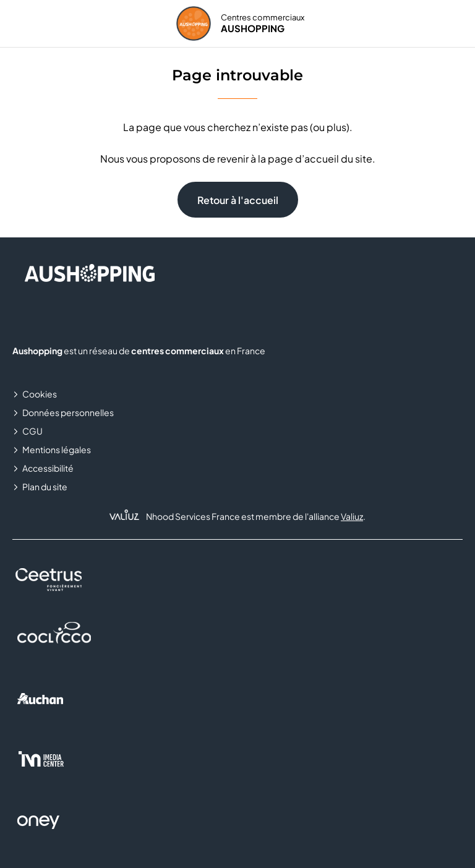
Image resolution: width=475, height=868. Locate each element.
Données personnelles (68, 412)
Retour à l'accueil (238, 200)
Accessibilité (48, 468)
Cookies (40, 394)
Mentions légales (57, 449)
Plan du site (45, 487)
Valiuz (352, 516)
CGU (32, 431)
